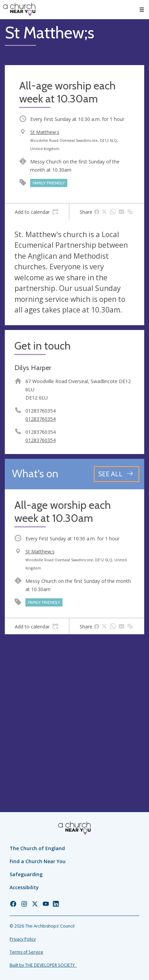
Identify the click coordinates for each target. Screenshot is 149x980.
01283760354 (41, 419)
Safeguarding (26, 874)
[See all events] (117, 474)
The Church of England (37, 848)
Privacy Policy (23, 939)
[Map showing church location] (74, 709)
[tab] (37, 212)
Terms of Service (26, 952)
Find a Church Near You (38, 861)
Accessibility (24, 887)
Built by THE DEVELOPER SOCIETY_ (43, 965)
